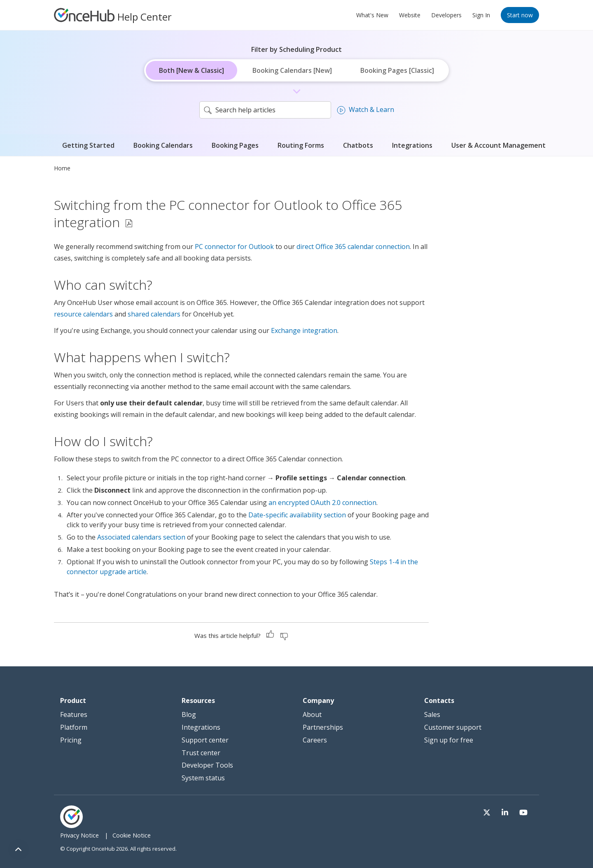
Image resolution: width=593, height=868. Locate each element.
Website (410, 15)
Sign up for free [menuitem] (449, 740)
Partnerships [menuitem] (323, 727)
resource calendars (83, 314)
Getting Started (88, 145)
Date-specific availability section (297, 515)
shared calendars (154, 314)
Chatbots (358, 145)
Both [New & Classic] (191, 70)
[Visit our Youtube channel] (525, 812)
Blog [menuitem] (189, 714)
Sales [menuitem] (432, 714)
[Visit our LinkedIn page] (509, 812)
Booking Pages (235, 145)
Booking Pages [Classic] (397, 70)
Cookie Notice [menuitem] (132, 835)
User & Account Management (498, 145)
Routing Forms (301, 145)
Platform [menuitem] (74, 727)
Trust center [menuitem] (201, 753)
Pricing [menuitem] (71, 740)
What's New (372, 15)
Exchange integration (304, 330)
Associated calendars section (141, 537)
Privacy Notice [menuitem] (79, 835)
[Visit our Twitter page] (493, 812)
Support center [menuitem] (205, 740)
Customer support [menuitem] (453, 727)
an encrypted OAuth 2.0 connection (322, 503)
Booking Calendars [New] (292, 70)
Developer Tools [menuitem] (207, 765)
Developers (446, 15)
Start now (520, 15)
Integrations (412, 145)
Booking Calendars (163, 145)
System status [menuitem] (203, 778)
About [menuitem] (312, 714)
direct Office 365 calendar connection (353, 247)
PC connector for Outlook (234, 247)
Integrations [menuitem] (201, 727)
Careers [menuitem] (315, 740)
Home (62, 168)
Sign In (481, 15)
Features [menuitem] (74, 714)
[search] (265, 110)
